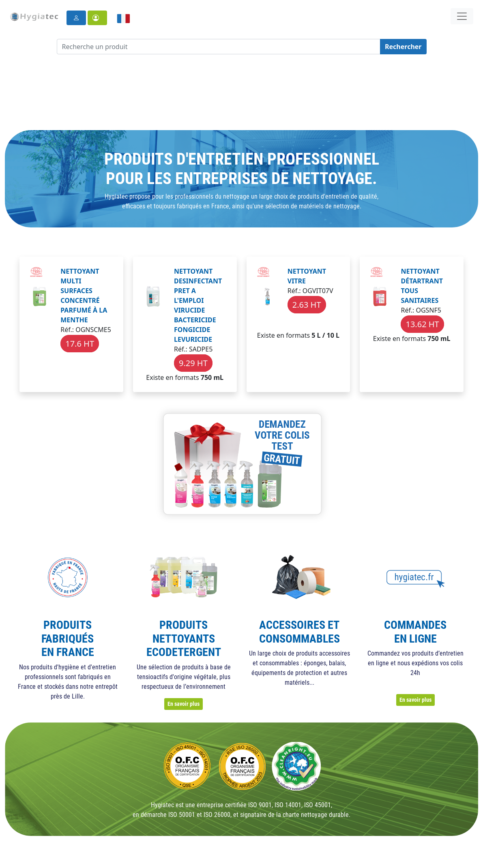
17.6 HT (80, 344)
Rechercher (403, 47)
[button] (97, 18)
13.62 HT (422, 324)
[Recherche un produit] (219, 47)
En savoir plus (184, 704)
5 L (316, 335)
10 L (333, 335)
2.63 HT (307, 305)
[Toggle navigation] (462, 16)
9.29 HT (193, 363)
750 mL (212, 377)
